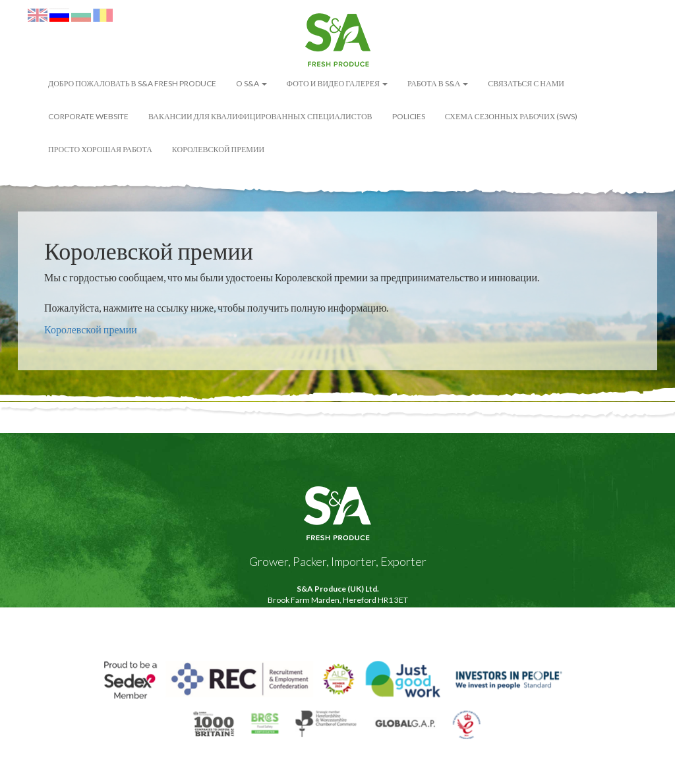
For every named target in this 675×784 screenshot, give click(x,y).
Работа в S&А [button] (438, 83)
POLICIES (409, 116)
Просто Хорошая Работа (100, 149)
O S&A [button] (251, 83)
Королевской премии (218, 149)
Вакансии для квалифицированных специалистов (260, 116)
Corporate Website (88, 116)
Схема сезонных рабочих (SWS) (512, 116)
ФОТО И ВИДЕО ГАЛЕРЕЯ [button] (337, 83)
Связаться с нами (526, 83)
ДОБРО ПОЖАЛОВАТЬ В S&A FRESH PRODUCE (132, 83)
